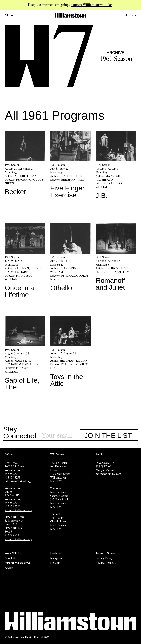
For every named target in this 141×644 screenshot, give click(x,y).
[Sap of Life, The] (25, 355)
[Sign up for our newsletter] (60, 435)
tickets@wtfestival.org (18, 481)
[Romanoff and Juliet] (116, 259)
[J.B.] (116, 166)
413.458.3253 (12, 478)
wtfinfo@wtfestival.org (19, 510)
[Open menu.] (15, 15)
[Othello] (70, 259)
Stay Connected (20, 433)
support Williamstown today (92, 5)
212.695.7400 (103, 466)
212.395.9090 (13, 535)
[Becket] (25, 165)
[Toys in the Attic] (70, 353)
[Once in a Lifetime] (25, 262)
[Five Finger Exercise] (70, 166)
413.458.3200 (13, 506)
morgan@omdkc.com (108, 474)
